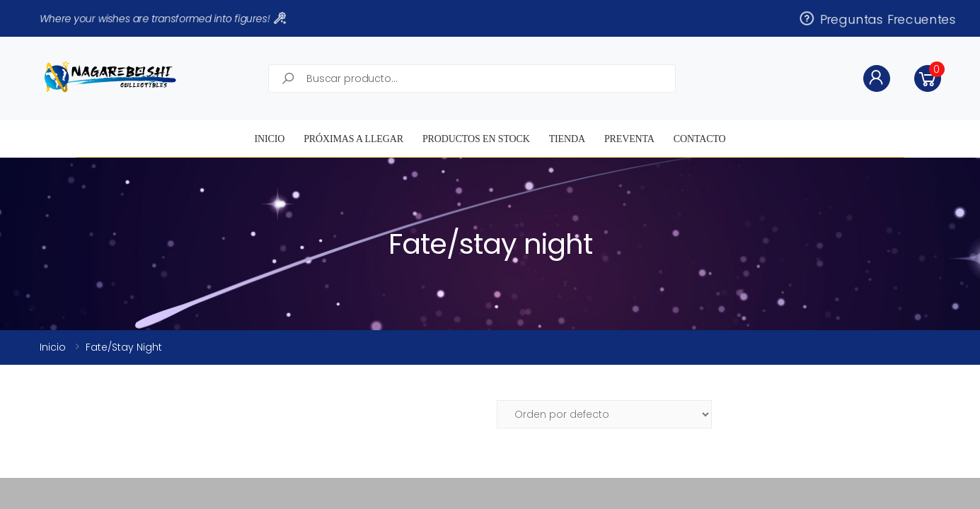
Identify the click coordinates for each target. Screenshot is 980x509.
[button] (928, 78)
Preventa (629, 139)
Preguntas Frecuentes (876, 18)
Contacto (700, 139)
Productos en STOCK (476, 139)
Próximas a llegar (353, 139)
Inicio (269, 139)
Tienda (567, 139)
